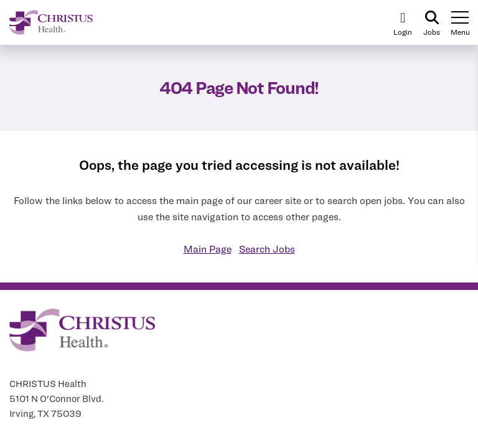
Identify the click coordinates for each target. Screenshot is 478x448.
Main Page (208, 249)
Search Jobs (267, 249)
